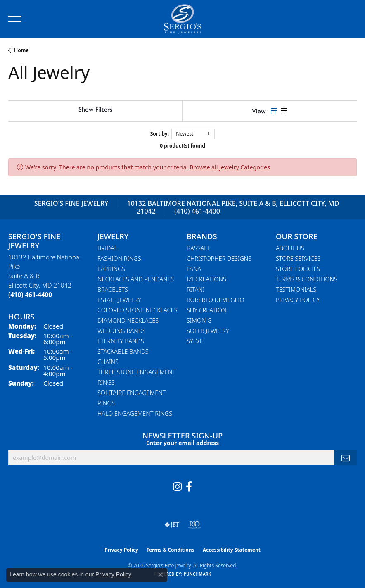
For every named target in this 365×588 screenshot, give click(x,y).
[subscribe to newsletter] (346, 458)
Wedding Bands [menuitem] (122, 331)
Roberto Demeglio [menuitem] (215, 300)
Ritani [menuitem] (196, 289)
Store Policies (298, 269)
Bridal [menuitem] (107, 248)
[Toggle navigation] (15, 19)
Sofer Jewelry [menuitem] (208, 331)
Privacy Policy (298, 300)
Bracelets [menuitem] (113, 289)
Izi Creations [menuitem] (206, 279)
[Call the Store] (30, 295)
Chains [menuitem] (108, 362)
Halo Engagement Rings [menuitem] (135, 413)
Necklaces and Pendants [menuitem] (136, 279)
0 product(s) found (182, 146)
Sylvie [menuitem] (196, 341)
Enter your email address (182, 443)
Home (21, 50)
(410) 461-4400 (197, 211)
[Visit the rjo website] (194, 525)
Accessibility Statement (232, 550)
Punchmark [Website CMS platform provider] (198, 574)
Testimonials (296, 289)
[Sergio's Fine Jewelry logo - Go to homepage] (182, 19)
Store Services (298, 258)
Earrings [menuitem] (111, 269)
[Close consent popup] (161, 575)
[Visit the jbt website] (172, 525)
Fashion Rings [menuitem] (119, 258)
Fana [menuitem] (194, 269)
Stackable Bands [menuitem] (123, 351)
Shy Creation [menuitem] (207, 310)
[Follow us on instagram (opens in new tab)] (177, 487)
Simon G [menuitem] (199, 320)
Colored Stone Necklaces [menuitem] (137, 310)
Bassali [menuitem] (198, 248)
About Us (290, 248)
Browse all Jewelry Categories (230, 167)
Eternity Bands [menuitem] (121, 341)
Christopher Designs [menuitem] (219, 258)
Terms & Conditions (307, 279)
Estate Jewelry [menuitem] (119, 300)
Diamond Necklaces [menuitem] (128, 320)
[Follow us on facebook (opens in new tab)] (189, 487)
